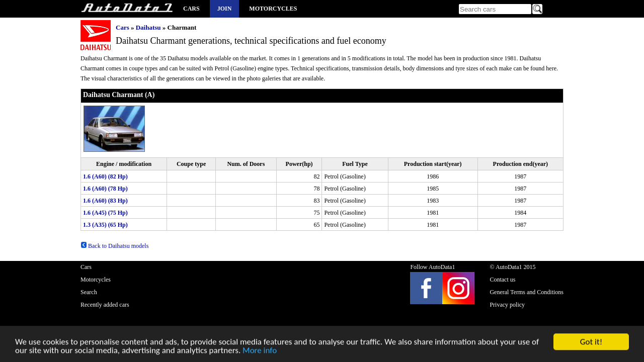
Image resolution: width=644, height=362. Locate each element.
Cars (191, 9)
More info (260, 351)
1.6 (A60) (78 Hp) (105, 189)
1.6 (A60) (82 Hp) (105, 176)
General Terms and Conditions (527, 292)
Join (225, 9)
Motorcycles (273, 9)
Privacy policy (507, 305)
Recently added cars (105, 305)
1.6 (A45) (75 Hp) (105, 213)
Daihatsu (148, 27)
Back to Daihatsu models (114, 246)
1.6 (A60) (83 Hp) (105, 201)
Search (89, 292)
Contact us (502, 280)
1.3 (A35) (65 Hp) (105, 225)
